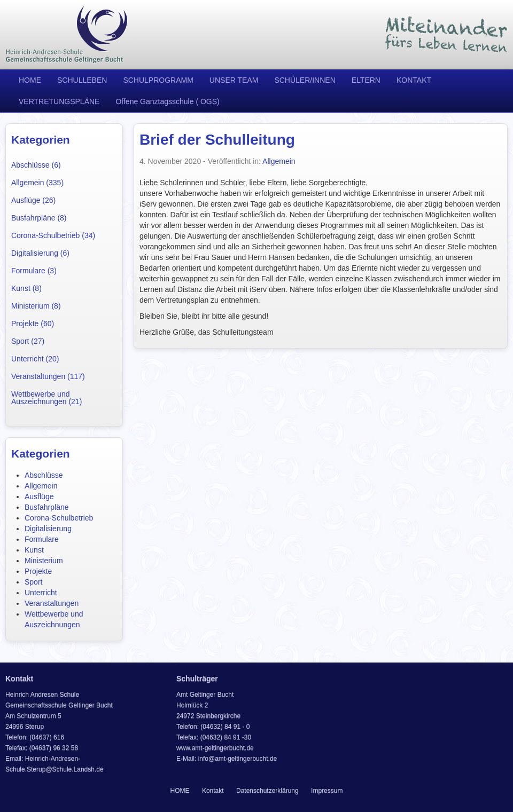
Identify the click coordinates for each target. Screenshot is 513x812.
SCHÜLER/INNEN (305, 80)
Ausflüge (39, 496)
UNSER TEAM (234, 80)
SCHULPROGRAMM (158, 80)
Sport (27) (28, 341)
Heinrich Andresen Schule (67, 35)
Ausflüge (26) (33, 200)
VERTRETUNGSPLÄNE (59, 101)
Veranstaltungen (52, 603)
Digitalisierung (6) (40, 253)
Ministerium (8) (36, 306)
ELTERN (366, 80)
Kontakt (213, 791)
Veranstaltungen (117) (48, 376)
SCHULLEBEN (82, 80)
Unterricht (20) (35, 359)
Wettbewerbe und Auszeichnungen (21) (46, 398)
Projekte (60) (33, 324)
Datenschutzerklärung (267, 791)
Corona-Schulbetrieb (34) (53, 235)
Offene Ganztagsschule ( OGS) (167, 101)
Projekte (38, 571)
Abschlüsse (44, 475)
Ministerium (44, 561)
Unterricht (41, 593)
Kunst (34, 550)
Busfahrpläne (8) (39, 218)
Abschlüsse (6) (36, 165)
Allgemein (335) (37, 183)
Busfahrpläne (47, 507)
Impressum (327, 791)
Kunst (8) (26, 288)
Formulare (42, 539)
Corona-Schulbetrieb (59, 518)
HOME (30, 80)
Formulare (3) (34, 271)
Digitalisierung (48, 529)
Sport (33, 582)
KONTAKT (414, 80)
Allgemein (41, 486)
